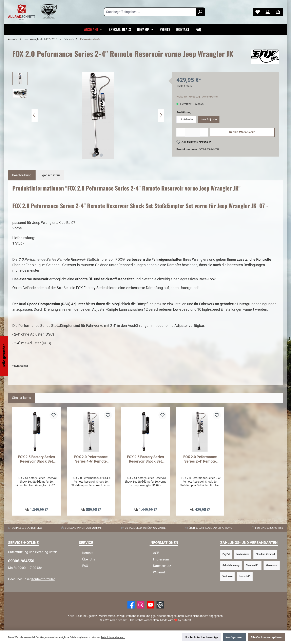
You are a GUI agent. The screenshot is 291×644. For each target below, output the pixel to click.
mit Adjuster (186, 119)
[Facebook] (131, 605)
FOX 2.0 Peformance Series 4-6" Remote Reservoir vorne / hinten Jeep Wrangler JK (91, 459)
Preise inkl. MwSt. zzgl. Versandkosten (197, 97)
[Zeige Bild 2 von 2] (101, 155)
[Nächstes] (161, 115)
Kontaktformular (43, 579)
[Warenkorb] (278, 12)
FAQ (85, 566)
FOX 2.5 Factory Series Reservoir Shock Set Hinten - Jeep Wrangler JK (37, 459)
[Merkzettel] (258, 12)
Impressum (161, 559)
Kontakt (88, 553)
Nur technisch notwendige (201, 637)
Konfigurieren (234, 637)
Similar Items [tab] (22, 398)
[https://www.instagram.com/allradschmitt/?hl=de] (141, 605)
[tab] (22, 175)
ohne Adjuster (209, 119)
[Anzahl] (192, 132)
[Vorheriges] (35, 115)
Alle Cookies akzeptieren (267, 637)
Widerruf (159, 572)
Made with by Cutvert (176, 620)
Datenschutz (162, 566)
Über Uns (89, 559)
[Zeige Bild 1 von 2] (94, 155)
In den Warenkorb (242, 132)
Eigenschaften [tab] (50, 175)
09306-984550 (21, 561)
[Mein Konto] (268, 12)
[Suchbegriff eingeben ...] (150, 12)
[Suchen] (200, 12)
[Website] (160, 605)
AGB (156, 553)
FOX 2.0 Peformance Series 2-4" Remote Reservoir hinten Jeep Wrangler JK (200, 459)
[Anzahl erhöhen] (204, 132)
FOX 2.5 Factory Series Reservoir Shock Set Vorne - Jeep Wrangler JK (145, 459)
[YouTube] (150, 605)
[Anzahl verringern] (181, 132)
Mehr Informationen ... (113, 637)
